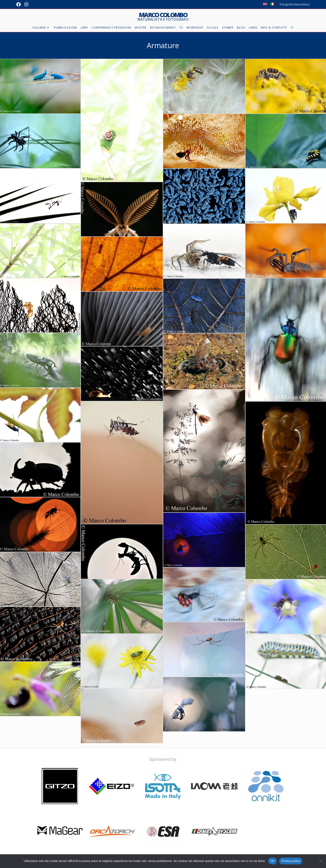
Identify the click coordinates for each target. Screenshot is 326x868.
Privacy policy (291, 861)
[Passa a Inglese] (265, 4)
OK (272, 861)
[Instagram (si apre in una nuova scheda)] (26, 5)
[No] (320, 861)
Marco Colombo (163, 17)
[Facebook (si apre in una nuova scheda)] (19, 5)
